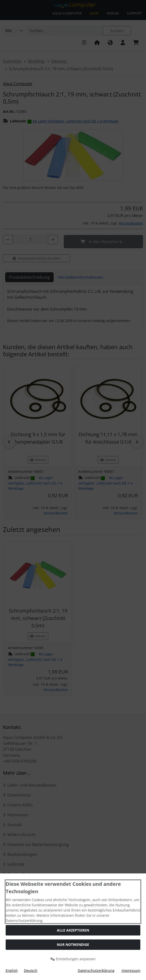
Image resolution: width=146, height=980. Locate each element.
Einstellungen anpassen (73, 959)
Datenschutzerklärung (96, 970)
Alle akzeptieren (73, 930)
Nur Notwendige (73, 945)
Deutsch (31, 970)
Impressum (131, 970)
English (12, 970)
